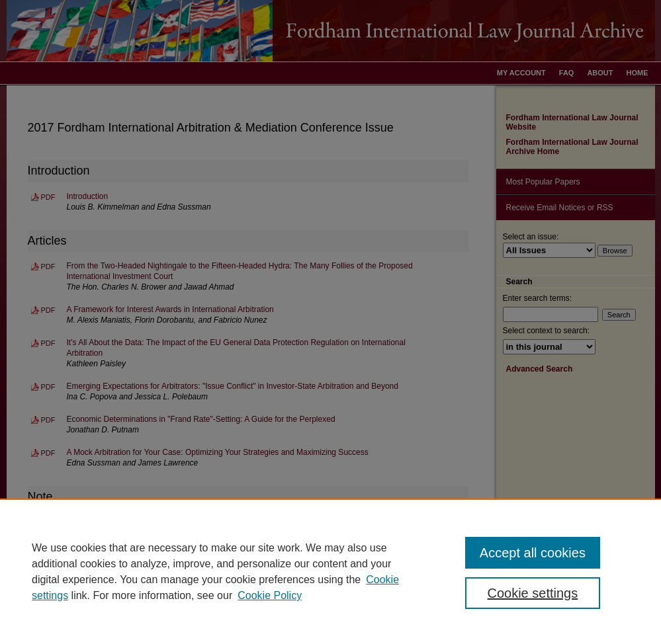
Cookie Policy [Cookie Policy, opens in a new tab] (270, 595)
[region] (330, 571)
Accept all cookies (533, 553)
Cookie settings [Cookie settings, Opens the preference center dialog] (532, 593)
